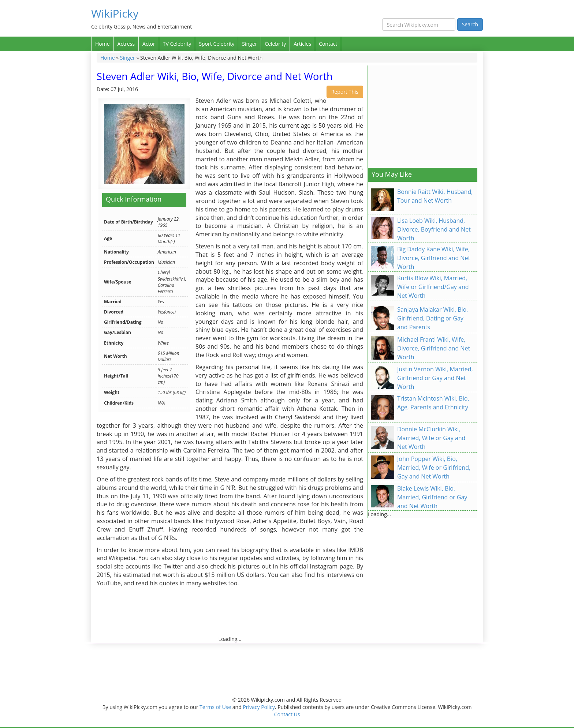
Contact (328, 44)
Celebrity (275, 44)
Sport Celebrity (217, 44)
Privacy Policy (259, 707)
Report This (345, 92)
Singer (249, 44)
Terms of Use (215, 707)
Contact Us (287, 714)
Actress (126, 44)
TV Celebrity (177, 44)
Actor (149, 44)
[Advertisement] (230, 619)
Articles (302, 44)
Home (102, 44)
